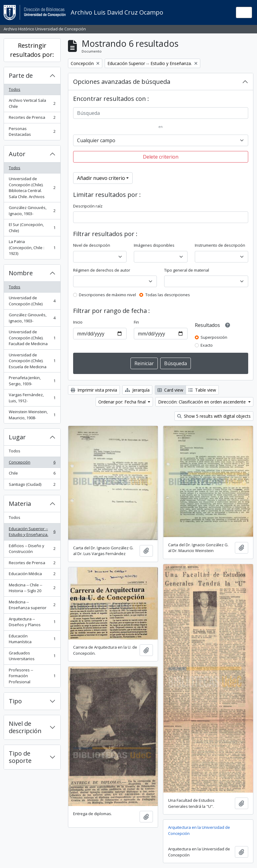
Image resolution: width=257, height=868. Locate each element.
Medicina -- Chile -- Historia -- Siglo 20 (32, 588)
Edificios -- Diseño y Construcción (32, 549)
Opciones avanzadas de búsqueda (122, 82)
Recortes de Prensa (32, 119)
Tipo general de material (187, 270)
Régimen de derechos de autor (102, 270)
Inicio (78, 322)
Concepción (32, 463)
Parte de (21, 75)
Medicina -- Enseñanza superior (32, 605)
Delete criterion (161, 157)
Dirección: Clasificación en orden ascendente (203, 402)
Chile (32, 474)
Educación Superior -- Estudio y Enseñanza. (32, 532)
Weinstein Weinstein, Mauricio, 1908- (32, 415)
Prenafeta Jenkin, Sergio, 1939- (32, 381)
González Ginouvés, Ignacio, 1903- (32, 211)
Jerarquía (137, 390)
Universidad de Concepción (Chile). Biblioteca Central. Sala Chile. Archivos (32, 188)
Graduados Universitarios (32, 656)
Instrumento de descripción (220, 245)
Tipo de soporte (20, 757)
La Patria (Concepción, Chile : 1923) (32, 247)
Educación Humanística (32, 639)
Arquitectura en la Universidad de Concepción (199, 830)
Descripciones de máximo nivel (107, 295)
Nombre (21, 273)
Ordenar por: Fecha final (123, 402)
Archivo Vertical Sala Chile (32, 103)
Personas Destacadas (32, 132)
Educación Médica (32, 575)
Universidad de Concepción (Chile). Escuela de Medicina (32, 361)
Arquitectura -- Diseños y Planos (32, 622)
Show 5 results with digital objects (214, 416)
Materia (20, 504)
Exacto (207, 345)
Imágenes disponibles (154, 245)
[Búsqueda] (161, 113)
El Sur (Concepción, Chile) (32, 228)
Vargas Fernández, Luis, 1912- (32, 398)
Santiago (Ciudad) (32, 486)
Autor (17, 154)
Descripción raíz (88, 206)
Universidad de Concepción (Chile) (32, 301)
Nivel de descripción (25, 727)
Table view (202, 390)
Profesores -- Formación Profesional (32, 676)
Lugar (17, 437)
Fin (136, 322)
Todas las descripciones (168, 295)
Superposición (214, 337)
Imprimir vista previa (94, 390)
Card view (170, 390)
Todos (15, 89)
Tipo (15, 701)
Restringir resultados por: (32, 50)
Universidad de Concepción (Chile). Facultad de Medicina (32, 338)
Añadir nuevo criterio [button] (101, 178)
